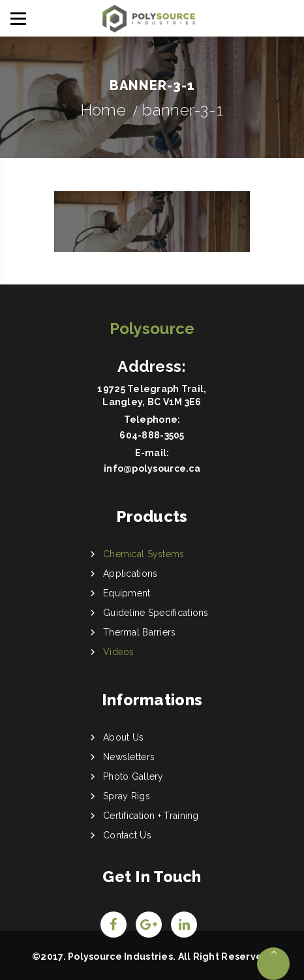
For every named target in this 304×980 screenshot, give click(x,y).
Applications (130, 574)
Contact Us (127, 835)
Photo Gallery (133, 776)
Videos (119, 652)
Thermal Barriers (139, 632)
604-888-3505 (152, 435)
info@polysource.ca (152, 468)
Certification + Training (151, 816)
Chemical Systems (144, 554)
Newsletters (129, 757)
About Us (123, 737)
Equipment (127, 593)
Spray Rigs (127, 796)
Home (103, 110)
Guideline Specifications (156, 613)
